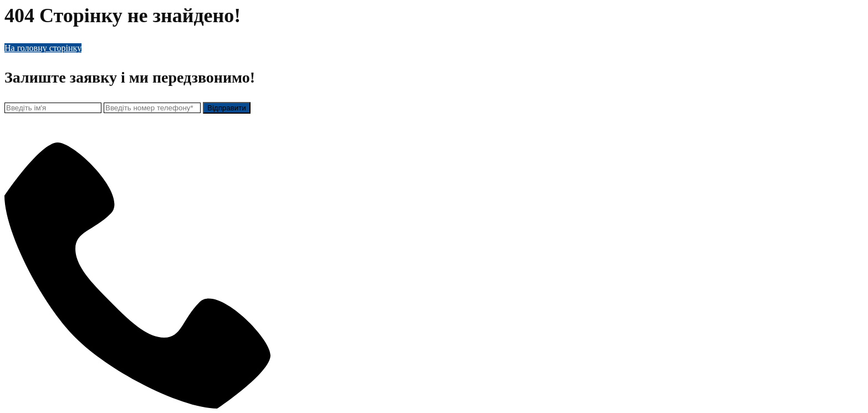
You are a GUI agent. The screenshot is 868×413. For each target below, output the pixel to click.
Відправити (227, 108)
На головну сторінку (43, 48)
